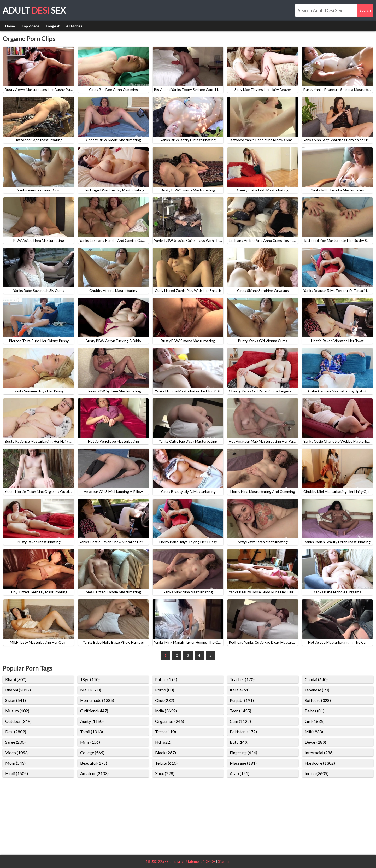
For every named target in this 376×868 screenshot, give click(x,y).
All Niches (74, 26)
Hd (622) (163, 742)
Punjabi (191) (242, 700)
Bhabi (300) (16, 679)
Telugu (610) (166, 763)
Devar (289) (315, 742)
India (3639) (166, 711)
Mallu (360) (91, 690)
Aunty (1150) (92, 721)
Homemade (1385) (97, 700)
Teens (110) (166, 732)
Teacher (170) (242, 679)
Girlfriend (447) (94, 711)
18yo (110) (90, 679)
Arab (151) (240, 773)
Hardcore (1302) (320, 763)
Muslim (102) (17, 711)
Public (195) (166, 679)
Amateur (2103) (94, 773)
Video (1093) (17, 752)
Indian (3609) (317, 773)
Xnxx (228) (165, 773)
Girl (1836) (315, 721)
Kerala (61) (240, 690)
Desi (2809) (16, 732)
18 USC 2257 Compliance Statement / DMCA (180, 861)
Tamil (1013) (92, 732)
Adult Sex (34, 10)
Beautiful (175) (94, 763)
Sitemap (224, 861)
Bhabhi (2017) (18, 690)
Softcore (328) (318, 700)
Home (10, 26)
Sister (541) (16, 700)
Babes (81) (315, 711)
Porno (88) (165, 690)
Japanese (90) (317, 690)
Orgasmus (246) (170, 721)
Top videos (30, 26)
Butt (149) (239, 742)
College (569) (92, 752)
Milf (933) (314, 732)
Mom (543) (15, 763)
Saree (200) (15, 742)
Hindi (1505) (17, 773)
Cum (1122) (240, 721)
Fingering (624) (243, 752)
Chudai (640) (316, 679)
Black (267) (166, 752)
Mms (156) (90, 742)
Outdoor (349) (18, 721)
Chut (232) (165, 700)
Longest (53, 26)
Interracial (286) (319, 752)
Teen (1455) (240, 711)
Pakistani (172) (243, 732)
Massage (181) (243, 763)
